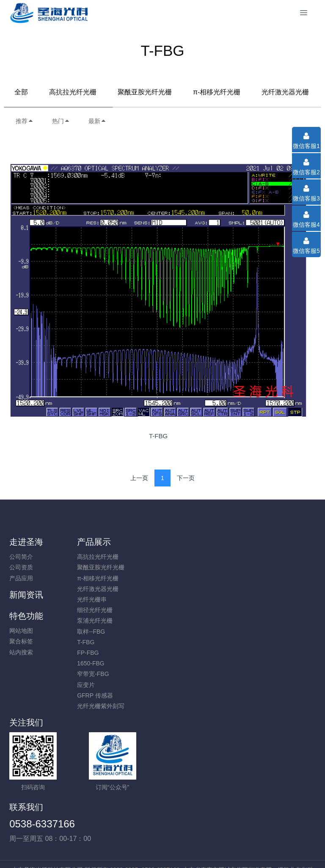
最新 (97, 121)
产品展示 (106, 542)
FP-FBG (100, 653)
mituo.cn (213, 850)
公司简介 (21, 557)
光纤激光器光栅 (285, 92)
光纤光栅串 (104, 599)
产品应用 (21, 578)
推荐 (25, 121)
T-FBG (98, 642)
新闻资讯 (185, 542)
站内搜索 (259, 578)
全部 (21, 92)
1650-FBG (103, 663)
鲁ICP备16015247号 (162, 839)
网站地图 (259, 557)
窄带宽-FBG (105, 674)
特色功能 (264, 542)
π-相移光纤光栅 (217, 92)
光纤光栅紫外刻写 (113, 706)
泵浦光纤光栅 (107, 621)
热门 (61, 121)
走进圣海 (26, 542)
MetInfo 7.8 (149, 850)
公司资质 (21, 567)
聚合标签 (259, 567)
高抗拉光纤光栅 (73, 92)
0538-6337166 (201, 742)
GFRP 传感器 (107, 695)
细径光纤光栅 (107, 610)
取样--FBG (103, 632)
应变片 (98, 685)
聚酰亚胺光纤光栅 (145, 92)
